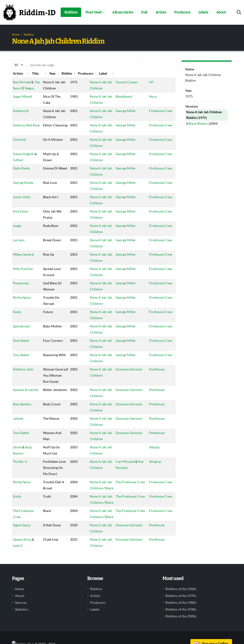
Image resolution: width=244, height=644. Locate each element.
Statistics (22, 628)
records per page (33, 65)
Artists (161, 12)
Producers (182, 12)
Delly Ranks (22, 174)
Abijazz (157, 459)
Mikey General (24, 260)
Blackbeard (123, 103)
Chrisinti (19, 146)
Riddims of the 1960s (181, 607)
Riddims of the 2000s (181, 635)
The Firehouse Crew (129, 500)
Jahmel (18, 431)
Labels (203, 12)
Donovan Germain (128, 375)
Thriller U (20, 474)
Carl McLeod (124, 474)
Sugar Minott (22, 103)
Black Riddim (199, 123)
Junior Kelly (22, 203)
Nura (156, 103)
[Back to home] (29, 12)
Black (105, 506)
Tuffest (18, 166)
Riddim (91, 73)
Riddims (71, 12)
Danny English (23, 160)
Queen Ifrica (22, 558)
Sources (21, 621)
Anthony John (23, 375)
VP (154, 82)
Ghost (17, 459)
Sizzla (17, 318)
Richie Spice (22, 304)
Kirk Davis (21, 217)
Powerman (21, 289)
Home (16, 34)
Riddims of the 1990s (181, 628)
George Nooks (23, 189)
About (221, 12)
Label (156, 73)
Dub (144, 12)
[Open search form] (239, 12)
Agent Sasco (22, 543)
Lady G (18, 564)
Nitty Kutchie (23, 275)
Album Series (123, 12)
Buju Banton (22, 416)
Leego (17, 232)
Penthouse (160, 375)
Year (67, 73)
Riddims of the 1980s (181, 621)
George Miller (125, 117)
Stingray (158, 474)
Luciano (19, 246)
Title (44, 73)
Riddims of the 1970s (181, 614)
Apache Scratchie (26, 402)
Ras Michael (22, 82)
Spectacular (22, 332)
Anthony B (21, 117)
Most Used (93, 12)
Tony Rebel (21, 347)
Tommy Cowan (125, 82)
